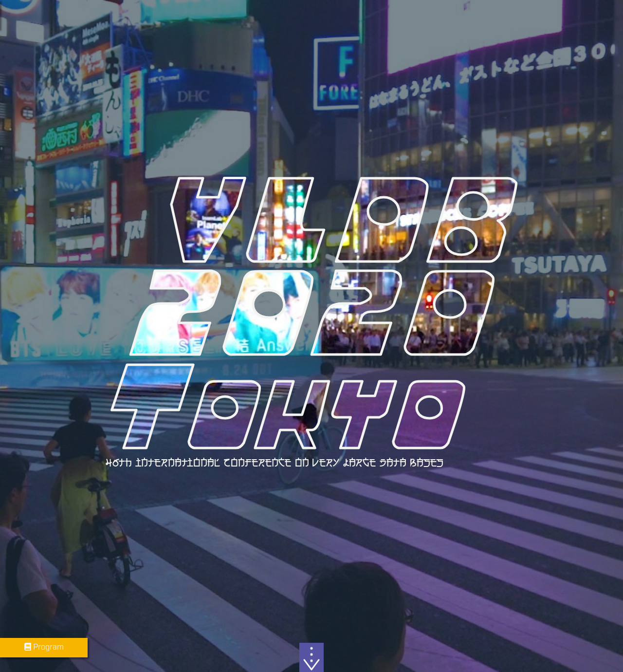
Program (44, 647)
